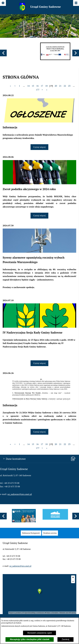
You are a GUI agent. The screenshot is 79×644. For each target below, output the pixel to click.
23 (69, 86)
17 (42, 86)
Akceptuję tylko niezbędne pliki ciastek (30, 639)
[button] (3, 53)
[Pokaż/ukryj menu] (76, 3)
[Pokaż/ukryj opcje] (3, 3)
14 (28, 86)
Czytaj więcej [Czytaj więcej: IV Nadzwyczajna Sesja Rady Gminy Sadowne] (39, 363)
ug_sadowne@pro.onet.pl (20, 494)
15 (33, 86)
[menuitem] (31, 533)
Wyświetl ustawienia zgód (39, 633)
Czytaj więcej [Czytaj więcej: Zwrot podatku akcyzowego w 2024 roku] (39, 215)
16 (37, 86)
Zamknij (65, 639)
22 (65, 86)
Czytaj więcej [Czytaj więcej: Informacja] (39, 147)
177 (38, 90)
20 (56, 86)
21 (60, 86)
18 (46, 86)
